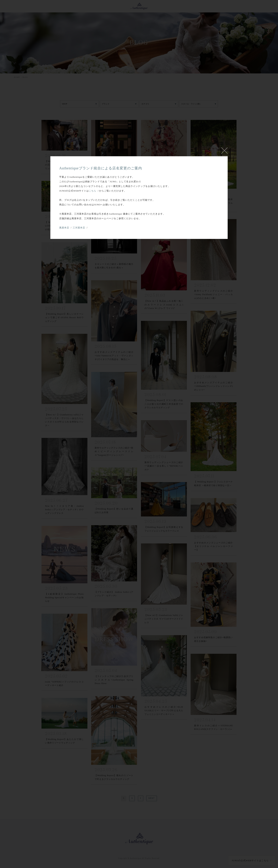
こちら (93, 191)
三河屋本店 (79, 228)
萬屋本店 (64, 228)
